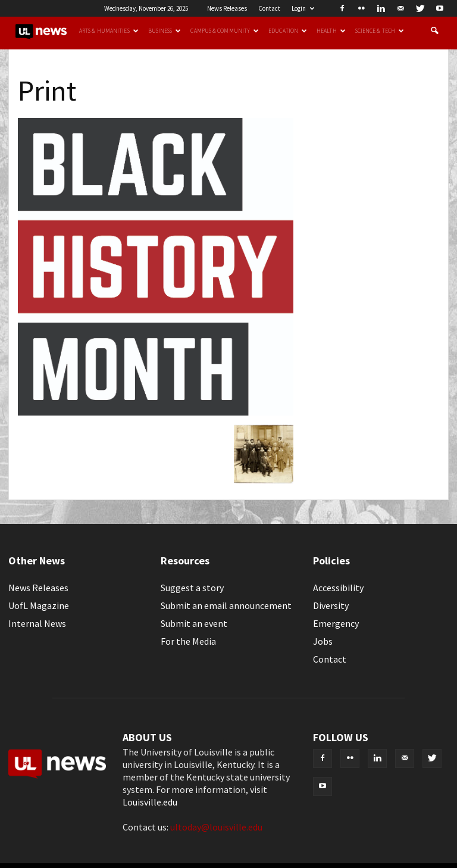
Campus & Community (225, 31)
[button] (434, 31)
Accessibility (338, 588)
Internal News (37, 623)
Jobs (323, 641)
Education (288, 31)
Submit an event (194, 623)
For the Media (188, 641)
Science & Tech (380, 31)
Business (165, 31)
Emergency (336, 623)
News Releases (227, 8)
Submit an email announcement (226, 605)
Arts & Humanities (109, 31)
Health (331, 31)
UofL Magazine (39, 605)
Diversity (331, 605)
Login (303, 8)
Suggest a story (192, 588)
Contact (269, 8)
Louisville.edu (150, 802)
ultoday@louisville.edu (216, 827)
